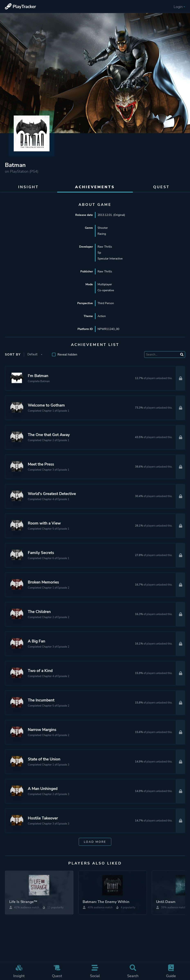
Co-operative (106, 290)
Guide (171, 971)
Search (133, 971)
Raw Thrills (105, 247)
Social (95, 971)
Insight (19, 971)
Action (102, 316)
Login (179, 7)
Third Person (106, 303)
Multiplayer (105, 284)
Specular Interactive (110, 259)
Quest (57, 971)
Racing (102, 234)
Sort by (13, 355)
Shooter (103, 228)
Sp (99, 253)
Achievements (95, 187)
